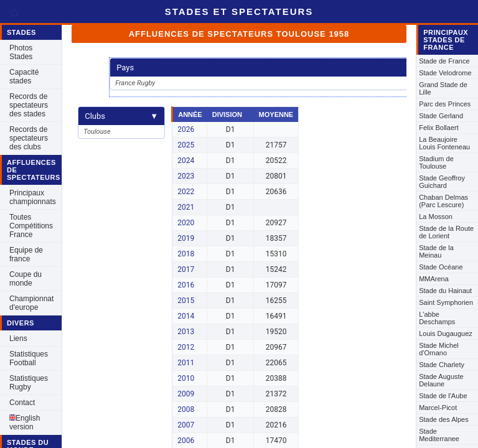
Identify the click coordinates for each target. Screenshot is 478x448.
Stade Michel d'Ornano (439, 349)
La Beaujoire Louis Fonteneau (444, 143)
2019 (186, 238)
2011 (186, 363)
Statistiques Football (29, 358)
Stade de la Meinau (436, 251)
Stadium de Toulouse (436, 162)
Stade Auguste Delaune (441, 380)
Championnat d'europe (31, 303)
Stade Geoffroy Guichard (442, 182)
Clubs (121, 116)
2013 (186, 332)
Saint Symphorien (446, 302)
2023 (186, 176)
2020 (186, 223)
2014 (186, 316)
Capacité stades (24, 77)
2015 (186, 301)
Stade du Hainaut (445, 291)
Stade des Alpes (444, 419)
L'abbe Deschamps (437, 318)
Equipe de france (26, 254)
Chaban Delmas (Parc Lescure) (443, 201)
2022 (186, 192)
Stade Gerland (441, 116)
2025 (186, 145)
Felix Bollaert (439, 128)
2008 (186, 409)
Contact (22, 403)
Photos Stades (21, 52)
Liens (18, 338)
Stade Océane (441, 267)
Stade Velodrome (445, 73)
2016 (186, 285)
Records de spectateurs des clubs (29, 138)
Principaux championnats (33, 197)
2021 (186, 207)
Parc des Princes (445, 104)
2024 (186, 161)
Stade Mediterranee (439, 435)
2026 (186, 129)
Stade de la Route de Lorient (446, 232)
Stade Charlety (442, 365)
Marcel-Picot (438, 408)
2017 (186, 269)
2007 (186, 425)
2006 (186, 441)
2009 (186, 394)
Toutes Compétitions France (31, 226)
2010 (186, 378)
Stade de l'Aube (443, 396)
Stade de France (444, 61)
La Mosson (436, 217)
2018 (186, 254)
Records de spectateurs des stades (29, 105)
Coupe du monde (26, 279)
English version (25, 422)
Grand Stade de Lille (443, 88)
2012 (186, 347)
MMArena (434, 279)
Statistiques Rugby (29, 383)
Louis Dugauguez (446, 334)
